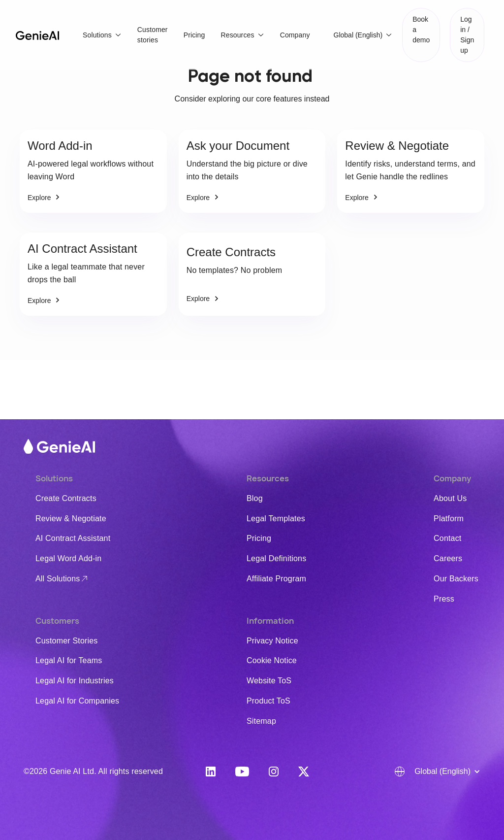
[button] (102, 35)
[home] (37, 35)
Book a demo (421, 30)
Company (295, 35)
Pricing (194, 35)
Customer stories (153, 35)
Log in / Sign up (467, 35)
